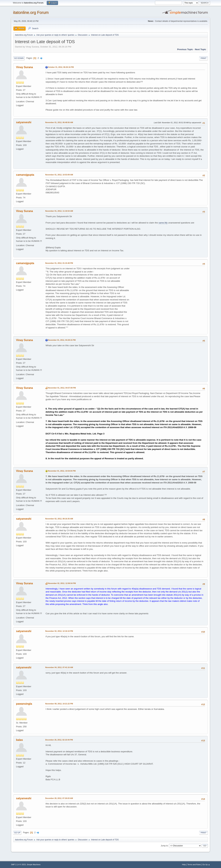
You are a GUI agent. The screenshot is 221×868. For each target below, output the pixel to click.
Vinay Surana (24, 67)
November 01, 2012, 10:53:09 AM (59, 175)
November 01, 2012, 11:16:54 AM (59, 211)
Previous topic (185, 49)
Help (184, 865)
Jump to (164, 846)
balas (19, 740)
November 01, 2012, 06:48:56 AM (59, 122)
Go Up (17, 833)
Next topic (201, 49)
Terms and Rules (194, 865)
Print (203, 58)
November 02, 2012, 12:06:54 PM (62, 583)
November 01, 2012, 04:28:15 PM (62, 340)
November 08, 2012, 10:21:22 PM (59, 704)
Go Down (19, 58)
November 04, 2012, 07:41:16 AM (59, 667)
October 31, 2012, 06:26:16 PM (61, 67)
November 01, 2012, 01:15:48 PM (59, 263)
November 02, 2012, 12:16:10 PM (59, 631)
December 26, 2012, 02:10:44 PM (59, 740)
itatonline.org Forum (31, 12)
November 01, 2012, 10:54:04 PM (62, 471)
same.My (163, 223)
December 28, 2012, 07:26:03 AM (59, 798)
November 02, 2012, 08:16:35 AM (59, 519)
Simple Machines (34, 865)
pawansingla (24, 704)
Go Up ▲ (206, 865)
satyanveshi (24, 122)
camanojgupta (25, 175)
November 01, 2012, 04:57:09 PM (62, 388)
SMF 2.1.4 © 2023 (18, 865)
